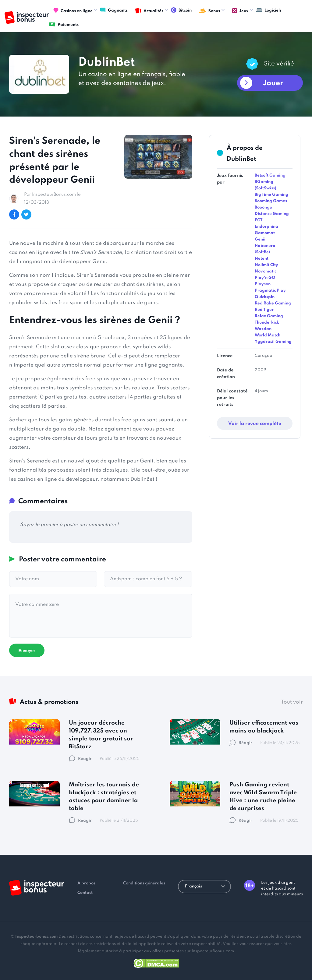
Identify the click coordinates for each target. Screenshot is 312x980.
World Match (268, 335)
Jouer (273, 83)
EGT (259, 220)
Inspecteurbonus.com (36, 937)
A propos (86, 883)
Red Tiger (264, 310)
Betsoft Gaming (270, 176)
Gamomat (265, 233)
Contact (85, 893)
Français (205, 886)
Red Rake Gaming (273, 303)
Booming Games (271, 201)
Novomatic (266, 271)
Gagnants (114, 10)
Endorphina (266, 227)
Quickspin (265, 297)
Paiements (64, 24)
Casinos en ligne (73, 11)
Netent (262, 259)
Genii (260, 239)
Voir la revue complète (255, 424)
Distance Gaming (272, 214)
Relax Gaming (269, 316)
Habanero (265, 246)
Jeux (240, 11)
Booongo (263, 207)
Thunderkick (267, 323)
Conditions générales (144, 883)
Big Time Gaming (271, 195)
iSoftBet (262, 252)
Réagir (80, 759)
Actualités (149, 11)
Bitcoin (181, 10)
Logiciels (269, 10)
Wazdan (263, 329)
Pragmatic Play (270, 291)
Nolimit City (266, 265)
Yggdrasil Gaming (273, 342)
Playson (263, 284)
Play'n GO (265, 278)
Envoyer (27, 651)
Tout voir (292, 702)
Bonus (210, 11)
